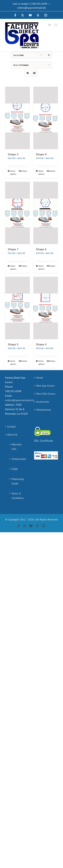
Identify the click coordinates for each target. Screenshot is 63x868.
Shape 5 (13, 344)
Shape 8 (41, 154)
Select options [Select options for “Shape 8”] (41, 172)
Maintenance (44, 410)
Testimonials (19, 459)
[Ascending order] (49, 55)
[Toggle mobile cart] (49, 25)
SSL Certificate (44, 441)
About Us (12, 435)
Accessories (43, 402)
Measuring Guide (18, 481)
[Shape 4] (46, 308)
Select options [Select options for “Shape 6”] (41, 267)
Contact (11, 426)
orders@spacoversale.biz (32, 8)
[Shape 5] (17, 308)
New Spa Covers (45, 386)
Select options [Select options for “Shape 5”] (13, 363)
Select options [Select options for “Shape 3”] (13, 172)
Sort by (18, 55)
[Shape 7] (17, 213)
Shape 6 (41, 249)
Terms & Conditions (18, 496)
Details (24, 171)
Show (21, 65)
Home (40, 378)
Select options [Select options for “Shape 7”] (13, 267)
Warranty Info (16, 447)
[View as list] (34, 73)
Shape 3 (13, 154)
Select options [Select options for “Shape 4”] (41, 363)
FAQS (15, 469)
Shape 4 (41, 344)
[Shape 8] (46, 118)
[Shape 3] (17, 118)
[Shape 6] (46, 213)
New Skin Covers (46, 394)
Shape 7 (13, 249)
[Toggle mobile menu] (56, 25)
